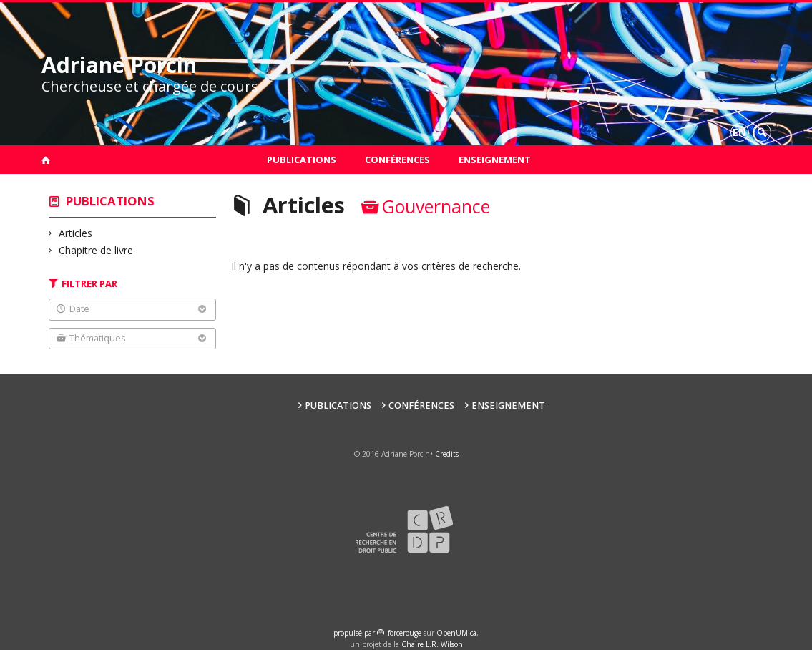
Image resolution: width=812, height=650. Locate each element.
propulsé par (355, 633)
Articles (76, 233)
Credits (447, 454)
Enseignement (495, 160)
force (405, 633)
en (739, 132)
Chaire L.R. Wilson (432, 644)
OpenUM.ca (456, 633)
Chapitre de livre (96, 250)
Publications (302, 160)
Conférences (397, 160)
